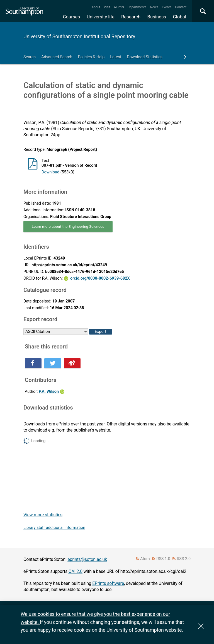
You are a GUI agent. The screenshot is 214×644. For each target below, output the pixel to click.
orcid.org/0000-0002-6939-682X (100, 278)
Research (131, 17)
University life (101, 17)
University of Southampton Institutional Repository (79, 36)
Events (167, 7)
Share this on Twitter (53, 363)
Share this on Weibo (72, 363)
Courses (71, 17)
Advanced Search (57, 57)
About (96, 7)
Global (179, 17)
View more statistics (43, 515)
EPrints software (108, 583)
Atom (145, 559)
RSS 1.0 (163, 559)
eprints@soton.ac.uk (87, 559)
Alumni (119, 7)
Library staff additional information (54, 528)
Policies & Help (91, 57)
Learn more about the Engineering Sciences (68, 227)
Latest (116, 57)
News (154, 7)
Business (157, 17)
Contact (181, 7)
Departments (137, 7)
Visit (107, 7)
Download (50, 172)
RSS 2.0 (184, 559)
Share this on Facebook (33, 363)
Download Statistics (145, 57)
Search (30, 57)
